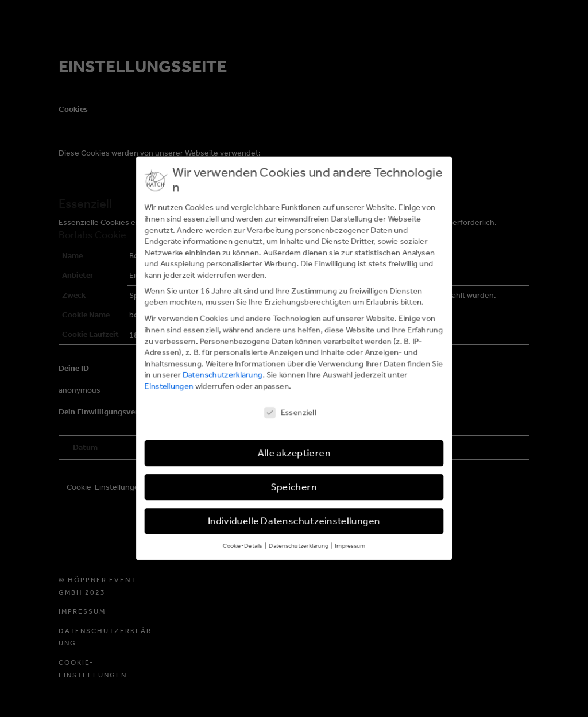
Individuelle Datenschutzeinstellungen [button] (294, 522)
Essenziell (290, 413)
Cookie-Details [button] (243, 547)
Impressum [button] (350, 547)
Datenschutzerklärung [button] (299, 547)
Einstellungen (169, 387)
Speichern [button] (294, 488)
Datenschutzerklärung (222, 375)
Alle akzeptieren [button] (294, 454)
